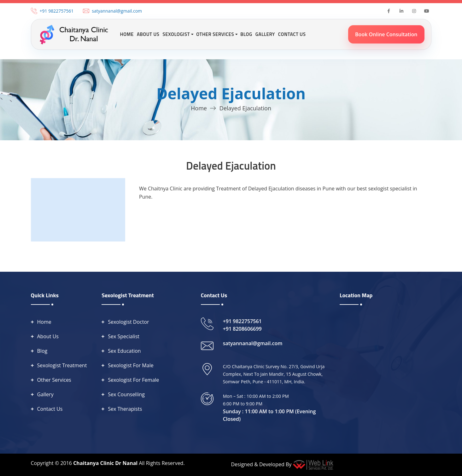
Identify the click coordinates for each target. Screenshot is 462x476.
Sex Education (124, 351)
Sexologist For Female (133, 380)
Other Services (54, 380)
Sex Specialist (124, 336)
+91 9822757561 (57, 11)
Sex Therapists (125, 409)
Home (127, 34)
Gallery (265, 34)
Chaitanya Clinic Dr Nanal (105, 463)
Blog (246, 34)
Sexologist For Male (131, 365)
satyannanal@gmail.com (117, 11)
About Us (148, 34)
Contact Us (292, 34)
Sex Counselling (126, 394)
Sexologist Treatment (62, 365)
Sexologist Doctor (128, 322)
